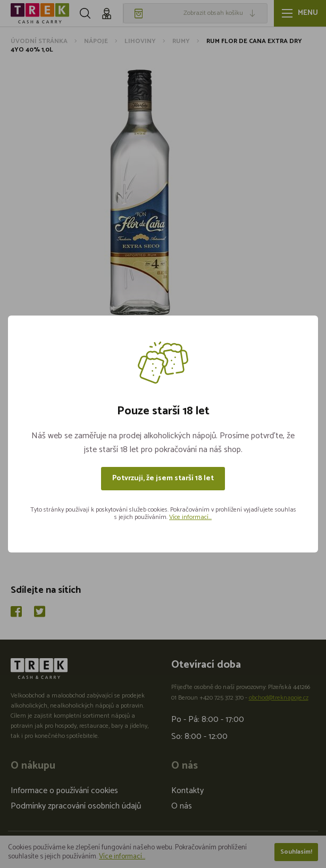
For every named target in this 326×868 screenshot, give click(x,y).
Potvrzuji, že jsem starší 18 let (163, 478)
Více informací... (190, 517)
